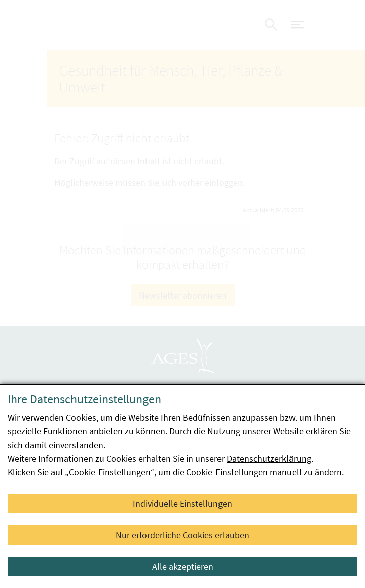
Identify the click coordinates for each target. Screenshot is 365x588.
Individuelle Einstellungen (182, 504)
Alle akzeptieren (183, 567)
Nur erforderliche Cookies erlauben (182, 535)
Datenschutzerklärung (269, 458)
